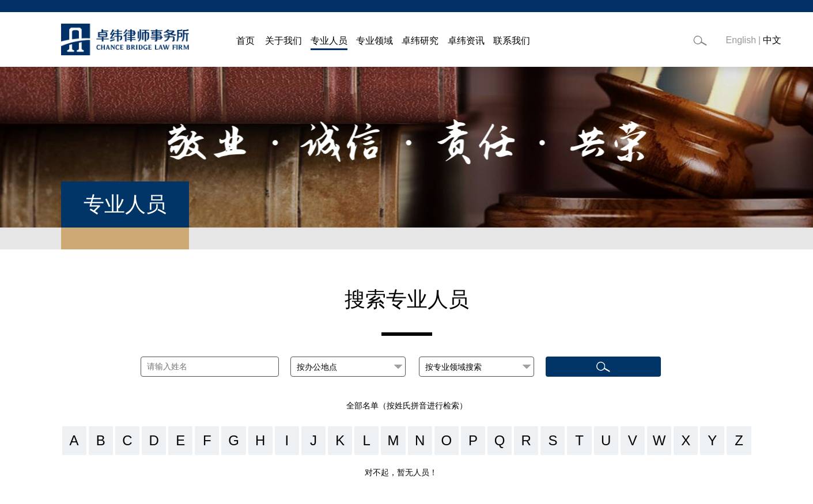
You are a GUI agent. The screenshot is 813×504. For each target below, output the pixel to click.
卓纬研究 (420, 41)
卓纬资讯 (466, 41)
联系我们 (512, 41)
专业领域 (375, 41)
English (741, 40)
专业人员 (329, 41)
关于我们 (283, 41)
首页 (245, 41)
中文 (772, 40)
